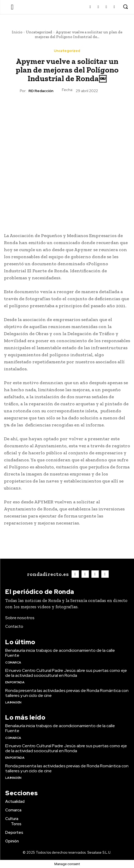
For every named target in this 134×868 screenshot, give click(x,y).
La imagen (13, 702)
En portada (15, 682)
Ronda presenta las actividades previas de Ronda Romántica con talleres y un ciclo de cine (67, 693)
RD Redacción (41, 91)
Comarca (13, 662)
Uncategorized (39, 32)
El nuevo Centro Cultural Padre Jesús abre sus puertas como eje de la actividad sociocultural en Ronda (66, 673)
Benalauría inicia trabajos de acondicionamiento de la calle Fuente (60, 653)
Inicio (17, 32)
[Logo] (47, 574)
